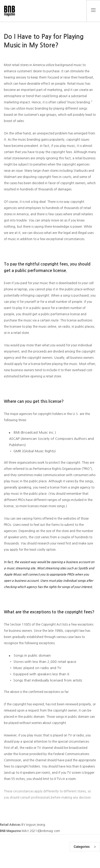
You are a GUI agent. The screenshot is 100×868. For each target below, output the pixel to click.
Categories (85, 847)
